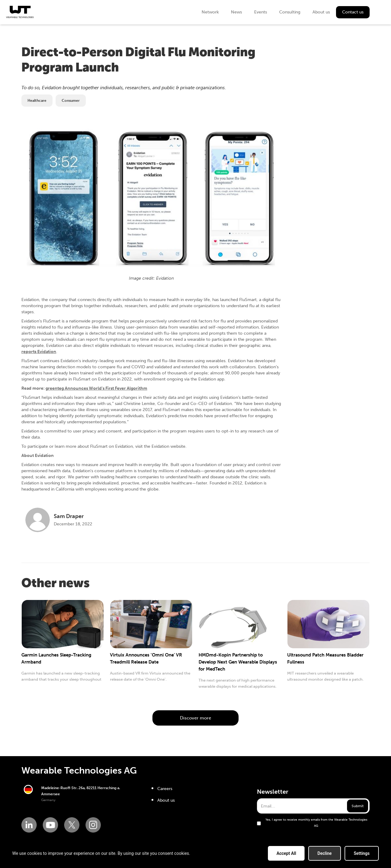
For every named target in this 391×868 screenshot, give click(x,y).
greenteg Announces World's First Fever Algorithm (96, 388)
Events (261, 12)
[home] (20, 12)
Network (210, 12)
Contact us (353, 12)
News (236, 12)
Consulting (290, 12)
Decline (325, 853)
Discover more (195, 718)
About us (321, 12)
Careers (165, 789)
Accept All (286, 853)
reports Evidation (39, 352)
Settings (362, 853)
